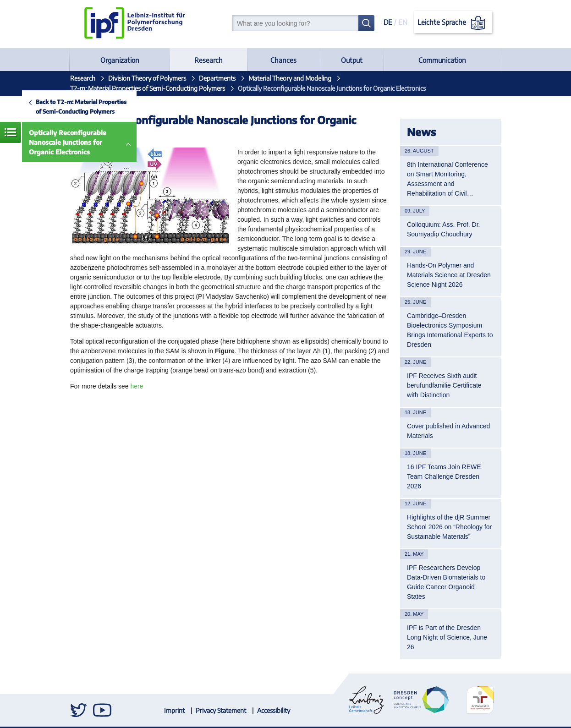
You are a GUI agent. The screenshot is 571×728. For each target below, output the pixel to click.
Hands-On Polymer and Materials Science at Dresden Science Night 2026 (449, 275)
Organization (120, 60)
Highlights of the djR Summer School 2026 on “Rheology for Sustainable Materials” (449, 527)
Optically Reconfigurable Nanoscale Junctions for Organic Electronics (68, 142)
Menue (11, 132)
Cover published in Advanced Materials (448, 431)
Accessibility (274, 710)
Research (209, 60)
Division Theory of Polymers (147, 78)
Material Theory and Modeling (290, 78)
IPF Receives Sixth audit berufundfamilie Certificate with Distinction (444, 385)
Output (352, 60)
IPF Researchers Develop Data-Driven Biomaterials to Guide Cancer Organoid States (446, 582)
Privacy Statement (221, 710)
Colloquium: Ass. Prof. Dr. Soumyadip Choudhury (444, 229)
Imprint (174, 710)
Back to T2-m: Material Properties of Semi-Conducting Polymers (81, 107)
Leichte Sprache (453, 23)
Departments (217, 78)
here (137, 386)
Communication (442, 60)
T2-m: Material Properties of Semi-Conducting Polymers (148, 88)
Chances (283, 60)
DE (388, 22)
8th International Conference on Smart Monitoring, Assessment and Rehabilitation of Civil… (447, 179)
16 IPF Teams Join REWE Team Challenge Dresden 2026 (444, 476)
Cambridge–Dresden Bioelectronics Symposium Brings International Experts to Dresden (450, 330)
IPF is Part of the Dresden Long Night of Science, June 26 (447, 637)
